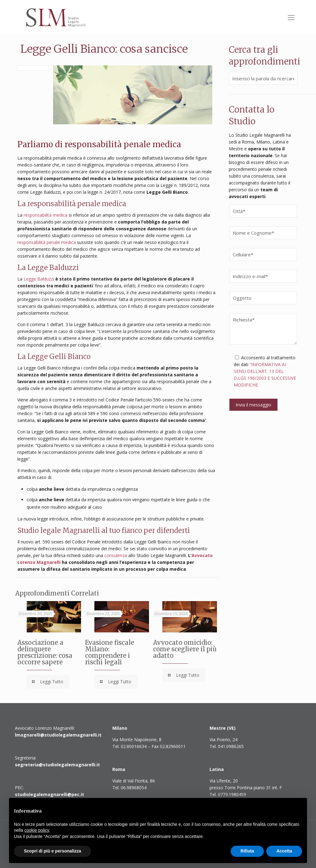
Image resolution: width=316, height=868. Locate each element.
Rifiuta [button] (247, 851)
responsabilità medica (45, 215)
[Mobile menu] (291, 17)
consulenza (116, 555)
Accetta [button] (284, 851)
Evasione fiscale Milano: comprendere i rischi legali (110, 652)
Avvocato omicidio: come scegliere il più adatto (185, 649)
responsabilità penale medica (47, 242)
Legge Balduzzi (39, 279)
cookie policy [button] (36, 830)
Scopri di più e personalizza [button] (52, 851)
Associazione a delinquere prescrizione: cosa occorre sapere (45, 652)
